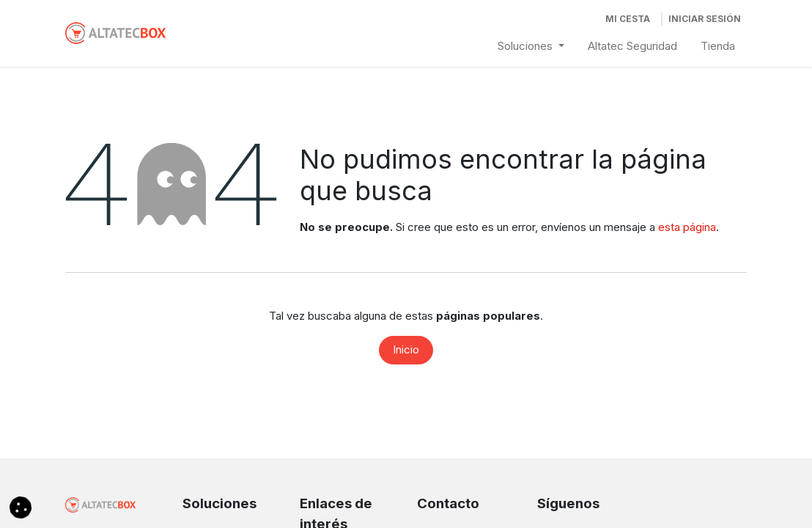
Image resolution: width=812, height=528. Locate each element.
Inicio (406, 349)
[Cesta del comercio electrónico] (628, 19)
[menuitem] (531, 47)
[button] (21, 506)
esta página (687, 227)
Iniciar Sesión (705, 19)
